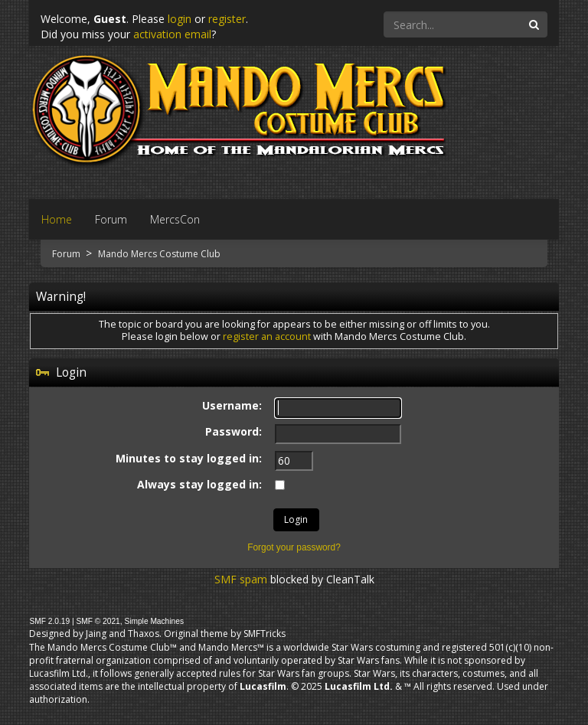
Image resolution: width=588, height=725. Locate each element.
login (180, 19)
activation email (172, 34)
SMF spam (241, 579)
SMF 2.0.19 (49, 621)
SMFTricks (265, 634)
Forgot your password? (294, 547)
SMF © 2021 (98, 621)
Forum (67, 254)
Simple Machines (154, 621)
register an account (267, 336)
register (227, 19)
